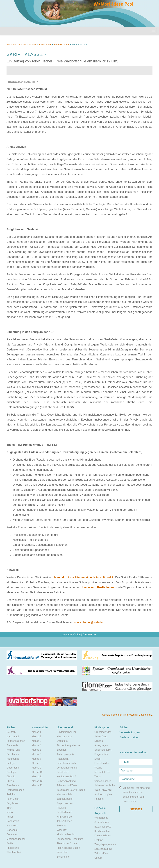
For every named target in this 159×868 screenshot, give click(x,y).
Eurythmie (12, 803)
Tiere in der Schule (67, 843)
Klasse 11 (37, 777)
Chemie (11, 777)
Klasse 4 (36, 745)
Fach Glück (13, 799)
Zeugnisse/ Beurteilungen (71, 790)
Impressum (131, 715)
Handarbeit (13, 821)
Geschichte (13, 785)
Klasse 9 (36, 768)
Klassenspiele (64, 794)
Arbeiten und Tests (67, 785)
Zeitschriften (101, 853)
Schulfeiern (63, 772)
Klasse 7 (36, 759)
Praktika (61, 808)
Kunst (10, 817)
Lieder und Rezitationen (98, 587)
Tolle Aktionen (64, 821)
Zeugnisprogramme (105, 844)
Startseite (11, 44)
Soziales (61, 826)
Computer (12, 834)
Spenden (118, 715)
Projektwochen (65, 803)
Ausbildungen (102, 822)
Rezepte (99, 799)
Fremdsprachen (15, 790)
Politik (10, 843)
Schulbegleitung (103, 849)
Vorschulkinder (103, 781)
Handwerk (12, 826)
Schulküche (63, 857)
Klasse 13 (37, 785)
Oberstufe (62, 741)
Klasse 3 (36, 741)
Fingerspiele (101, 754)
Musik (10, 812)
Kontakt (106, 715)
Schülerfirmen (64, 812)
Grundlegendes (103, 732)
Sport (9, 808)
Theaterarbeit (14, 852)
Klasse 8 (36, 763)
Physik (10, 781)
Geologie (11, 772)
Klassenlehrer (64, 737)
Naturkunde (45, 44)
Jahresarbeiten (65, 799)
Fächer (32, 44)
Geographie (13, 768)
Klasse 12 (37, 781)
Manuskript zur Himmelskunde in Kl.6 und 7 (84, 577)
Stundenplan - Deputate (70, 839)
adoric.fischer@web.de (88, 622)
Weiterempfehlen (71, 635)
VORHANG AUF (103, 790)
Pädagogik (63, 759)
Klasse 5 (36, 750)
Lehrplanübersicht (67, 763)
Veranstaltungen (129, 732)
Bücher (124, 727)
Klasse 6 (36, 754)
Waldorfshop (101, 818)
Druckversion (90, 635)
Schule (23, 44)
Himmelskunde (61, 44)
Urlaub (98, 858)
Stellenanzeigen (129, 737)
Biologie (11, 763)
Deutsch (11, 732)
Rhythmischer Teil (66, 732)
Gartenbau (12, 830)
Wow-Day (62, 830)
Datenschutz (146, 715)
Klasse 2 (36, 737)
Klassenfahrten (103, 836)
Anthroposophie (65, 754)
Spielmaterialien (103, 750)
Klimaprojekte (64, 817)
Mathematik (13, 737)
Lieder (98, 759)
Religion (11, 794)
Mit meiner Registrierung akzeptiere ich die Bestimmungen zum (134, 795)
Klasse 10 (37, 772)
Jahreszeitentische (105, 785)
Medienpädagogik (16, 839)
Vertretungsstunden (67, 768)
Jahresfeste (101, 737)
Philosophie (13, 848)
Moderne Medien (66, 834)
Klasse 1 (36, 732)
